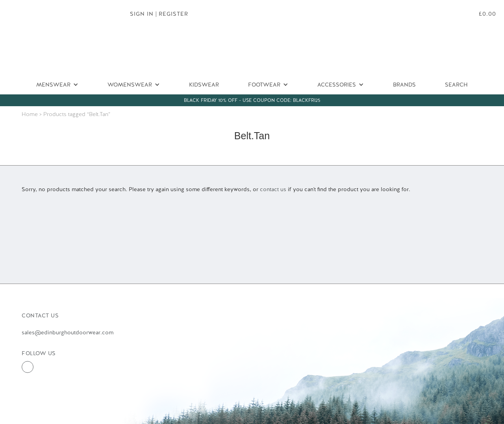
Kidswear (204, 85)
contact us (273, 189)
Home (30, 114)
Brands (404, 85)
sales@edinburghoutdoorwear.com (68, 332)
